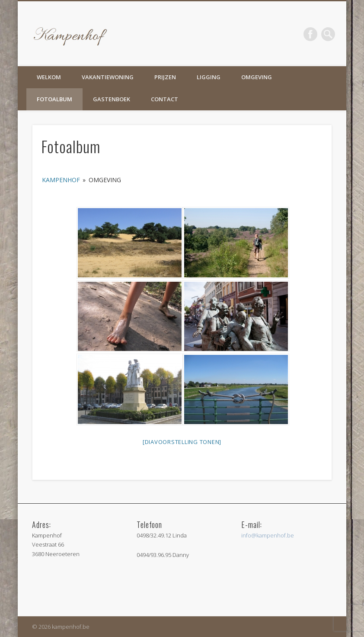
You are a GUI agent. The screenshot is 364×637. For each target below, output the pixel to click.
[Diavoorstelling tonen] (182, 442)
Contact (164, 99)
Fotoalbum (54, 99)
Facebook (310, 34)
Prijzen (165, 77)
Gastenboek (112, 99)
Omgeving (257, 77)
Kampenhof (61, 180)
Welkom (49, 77)
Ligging (209, 77)
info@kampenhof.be (268, 535)
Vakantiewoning (108, 77)
